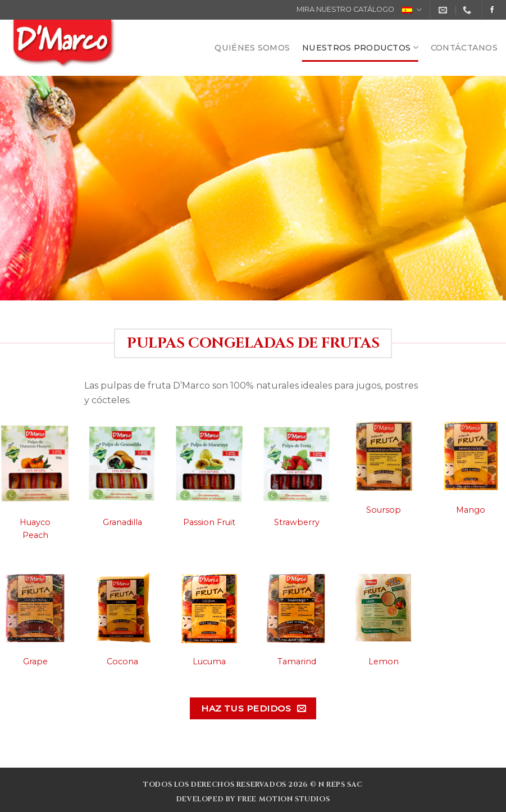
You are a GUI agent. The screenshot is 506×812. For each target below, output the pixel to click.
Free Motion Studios (284, 799)
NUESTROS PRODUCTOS (360, 47)
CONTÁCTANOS (464, 48)
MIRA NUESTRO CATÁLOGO (345, 9)
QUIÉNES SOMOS (252, 48)
